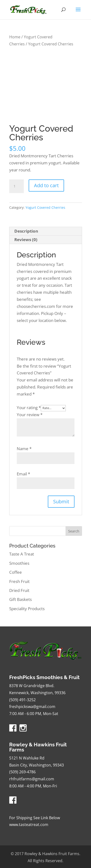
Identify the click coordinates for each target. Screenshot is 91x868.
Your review (30, 415)
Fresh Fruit (19, 581)
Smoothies (19, 563)
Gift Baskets (21, 599)
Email (23, 474)
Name (24, 449)
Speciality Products (27, 609)
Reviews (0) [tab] (26, 240)
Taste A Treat (22, 554)
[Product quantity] (17, 186)
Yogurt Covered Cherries (45, 207)
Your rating (29, 408)
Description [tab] (26, 231)
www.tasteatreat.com (29, 825)
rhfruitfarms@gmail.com (32, 779)
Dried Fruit (19, 590)
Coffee (16, 572)
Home (15, 37)
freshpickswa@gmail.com (32, 707)
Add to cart (46, 185)
